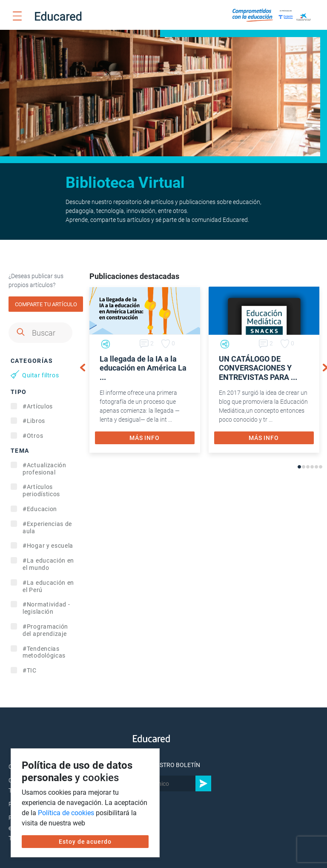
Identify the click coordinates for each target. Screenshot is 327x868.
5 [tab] (316, 467)
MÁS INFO (145, 438)
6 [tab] (321, 467)
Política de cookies (66, 813)
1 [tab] (299, 467)
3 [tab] (308, 467)
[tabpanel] (145, 370)
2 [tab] (304, 467)
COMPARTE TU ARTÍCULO (46, 304)
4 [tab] (312, 467)
